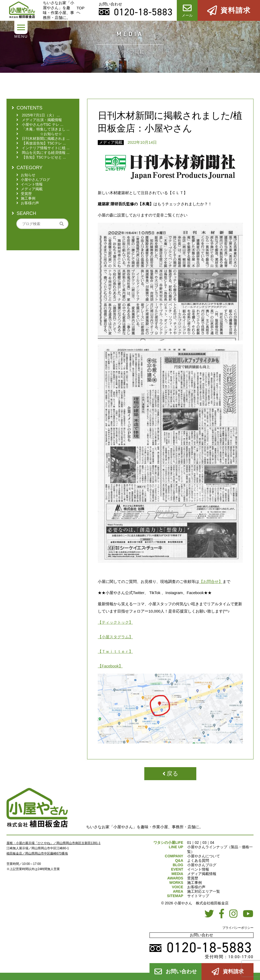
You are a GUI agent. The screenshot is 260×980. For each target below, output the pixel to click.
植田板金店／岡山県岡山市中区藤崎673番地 (37, 853)
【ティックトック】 (115, 622)
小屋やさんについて (204, 856)
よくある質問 (198, 860)
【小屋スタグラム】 (115, 637)
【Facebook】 (110, 666)
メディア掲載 (111, 142)
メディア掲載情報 (202, 874)
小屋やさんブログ (202, 865)
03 (205, 843)
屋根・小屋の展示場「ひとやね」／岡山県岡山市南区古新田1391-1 (53, 843)
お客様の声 (196, 887)
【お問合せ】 (211, 581)
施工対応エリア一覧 (204, 891)
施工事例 (194, 883)
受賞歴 (193, 878)
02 (197, 843)
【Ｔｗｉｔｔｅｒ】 (115, 651)
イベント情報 (198, 869)
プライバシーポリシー (238, 928)
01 (189, 843)
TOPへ (80, 10)
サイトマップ (198, 896)
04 (212, 843)
